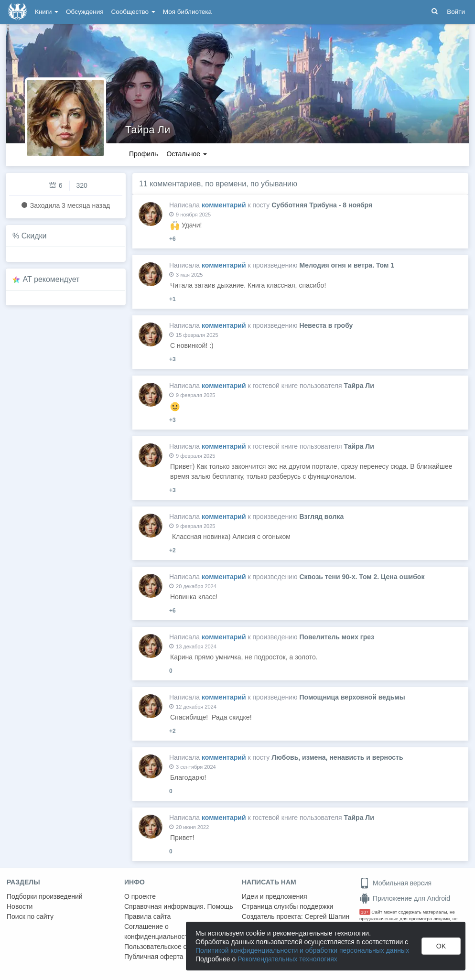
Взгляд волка (321, 517)
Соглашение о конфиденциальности (158, 932)
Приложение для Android (405, 898)
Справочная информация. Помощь (179, 906)
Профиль (143, 154)
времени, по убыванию (256, 184)
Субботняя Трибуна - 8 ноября (322, 205)
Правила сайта (147, 916)
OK (441, 946)
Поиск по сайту (30, 916)
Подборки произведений (45, 896)
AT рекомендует (51, 279)
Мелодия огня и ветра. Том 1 (347, 265)
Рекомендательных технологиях (287, 959)
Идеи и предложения (275, 896)
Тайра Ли (148, 130)
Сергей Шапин (327, 916)
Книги (47, 12)
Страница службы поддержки (287, 906)
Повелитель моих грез (337, 637)
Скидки (34, 236)
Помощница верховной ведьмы (352, 697)
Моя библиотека (187, 12)
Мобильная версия (395, 883)
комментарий (224, 205)
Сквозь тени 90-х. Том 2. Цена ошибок (362, 577)
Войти (456, 12)
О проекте (140, 896)
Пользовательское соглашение (173, 947)
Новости (20, 906)
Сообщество (133, 12)
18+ (365, 912)
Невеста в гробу (326, 325)
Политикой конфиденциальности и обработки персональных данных (302, 950)
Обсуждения (85, 12)
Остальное (187, 154)
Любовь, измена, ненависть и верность (337, 757)
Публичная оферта (154, 957)
